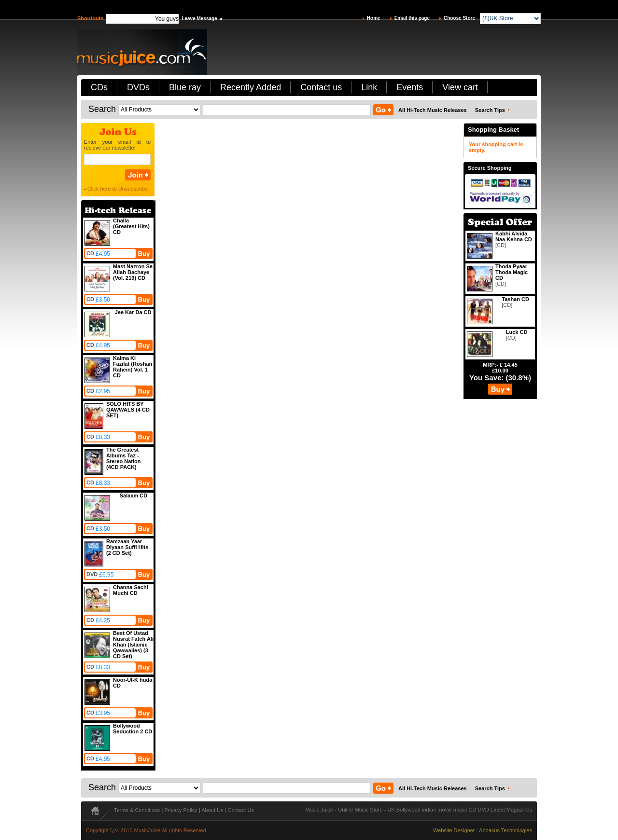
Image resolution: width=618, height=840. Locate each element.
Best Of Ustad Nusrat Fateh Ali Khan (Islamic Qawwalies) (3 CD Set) (133, 645)
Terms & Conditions (137, 810)
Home (374, 18)
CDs (99, 87)
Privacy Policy (181, 810)
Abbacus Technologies (506, 830)
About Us (212, 810)
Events (410, 87)
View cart (460, 87)
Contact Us (240, 810)
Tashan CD (515, 299)
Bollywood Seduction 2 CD (133, 729)
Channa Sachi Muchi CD (131, 590)
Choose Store (459, 18)
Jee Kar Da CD (133, 312)
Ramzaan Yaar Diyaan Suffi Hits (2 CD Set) (127, 547)
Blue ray (185, 87)
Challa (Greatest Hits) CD (131, 226)
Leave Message (199, 19)
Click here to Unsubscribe (118, 189)
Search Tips (490, 110)
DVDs (138, 87)
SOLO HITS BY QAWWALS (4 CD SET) (128, 410)
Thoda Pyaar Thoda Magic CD (512, 272)
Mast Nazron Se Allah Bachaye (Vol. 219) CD (133, 272)
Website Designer (454, 830)
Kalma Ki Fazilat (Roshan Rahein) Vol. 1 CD (133, 367)
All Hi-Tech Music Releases (433, 110)
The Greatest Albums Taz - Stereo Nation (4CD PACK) (124, 458)
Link (369, 87)
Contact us (321, 87)
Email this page (412, 18)
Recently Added (251, 87)
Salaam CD (133, 496)
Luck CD (517, 332)
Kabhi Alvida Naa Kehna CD (514, 236)
